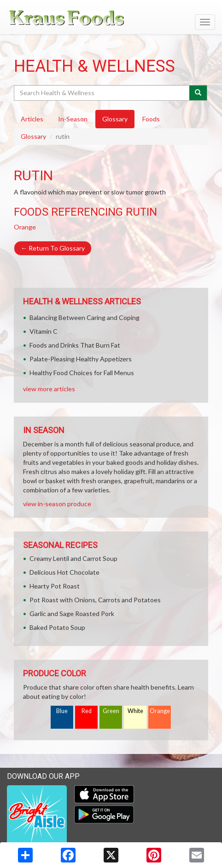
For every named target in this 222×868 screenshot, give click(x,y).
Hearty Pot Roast (55, 586)
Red (87, 711)
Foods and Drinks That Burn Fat (75, 345)
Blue (62, 711)
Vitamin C (44, 331)
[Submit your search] (198, 93)
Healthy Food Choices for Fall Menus (82, 373)
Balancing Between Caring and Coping (85, 317)
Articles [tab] (32, 119)
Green (111, 711)
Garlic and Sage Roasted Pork (72, 614)
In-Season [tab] (73, 119)
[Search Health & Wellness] (102, 93)
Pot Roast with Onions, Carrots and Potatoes (95, 600)
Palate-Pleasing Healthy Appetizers (81, 359)
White (135, 711)
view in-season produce (57, 504)
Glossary (33, 136)
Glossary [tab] (115, 119)
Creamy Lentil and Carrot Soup (73, 558)
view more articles (49, 389)
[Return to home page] (111, 18)
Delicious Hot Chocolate (64, 572)
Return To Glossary (53, 248)
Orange (25, 227)
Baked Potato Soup (57, 627)
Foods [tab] (151, 119)
